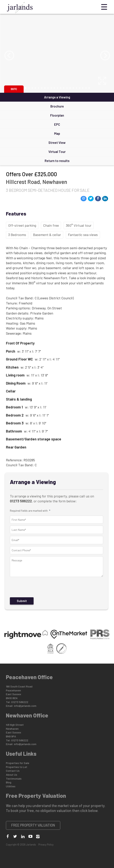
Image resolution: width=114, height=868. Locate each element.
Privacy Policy (46, 845)
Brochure (57, 106)
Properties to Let (17, 767)
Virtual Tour (57, 152)
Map (57, 133)
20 (86, 88)
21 (89, 88)
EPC (57, 124)
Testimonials (14, 779)
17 (76, 88)
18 (80, 88)
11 (57, 88)
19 (83, 88)
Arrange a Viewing (57, 97)
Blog (9, 782)
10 (54, 88)
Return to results (57, 161)
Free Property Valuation (33, 825)
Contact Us (13, 771)
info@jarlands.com (25, 706)
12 (61, 88)
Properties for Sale (18, 763)
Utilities (11, 786)
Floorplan (57, 115)
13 (64, 88)
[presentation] (38, 587)
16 (73, 88)
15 (70, 88)
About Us (12, 775)
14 (67, 88)
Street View (57, 142)
